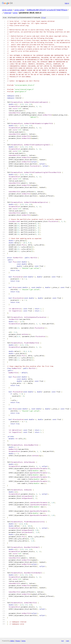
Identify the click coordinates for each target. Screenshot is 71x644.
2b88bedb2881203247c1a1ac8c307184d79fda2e (47, 10)
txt (63, 641)
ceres (15, 13)
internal (8, 13)
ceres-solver (7, 10)
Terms (23, 641)
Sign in (67, 3)
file (43, 18)
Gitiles (12, 641)
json (67, 641)
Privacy (18, 641)
